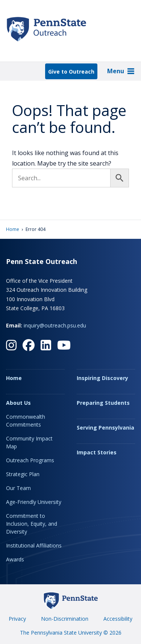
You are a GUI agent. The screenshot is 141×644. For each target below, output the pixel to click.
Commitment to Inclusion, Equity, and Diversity (32, 524)
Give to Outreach (71, 72)
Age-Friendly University (34, 502)
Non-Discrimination (65, 619)
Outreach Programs (30, 460)
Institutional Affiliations (34, 545)
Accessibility (118, 619)
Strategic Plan (23, 474)
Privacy (17, 619)
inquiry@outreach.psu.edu (55, 325)
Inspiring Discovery (102, 378)
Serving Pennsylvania (105, 428)
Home (13, 229)
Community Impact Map (29, 442)
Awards (15, 559)
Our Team (18, 488)
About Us (18, 403)
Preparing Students (103, 403)
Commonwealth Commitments (26, 421)
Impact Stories (97, 452)
